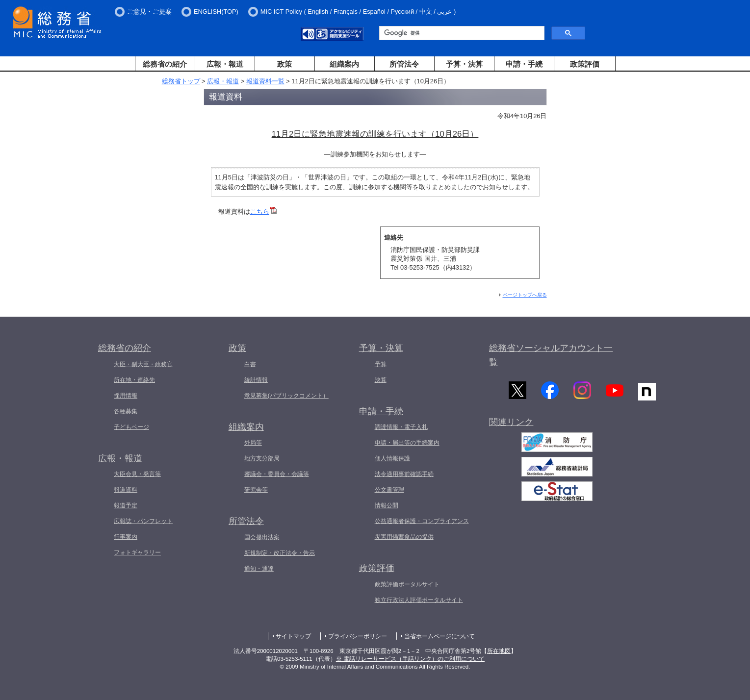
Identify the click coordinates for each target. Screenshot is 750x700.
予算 (381, 364)
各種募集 (126, 411)
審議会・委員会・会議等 (277, 474)
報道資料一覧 (265, 81)
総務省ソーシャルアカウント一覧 (551, 355)
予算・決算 (464, 64)
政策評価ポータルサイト (407, 584)
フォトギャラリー (137, 552)
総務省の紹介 (165, 64)
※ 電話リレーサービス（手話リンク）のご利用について (410, 659)
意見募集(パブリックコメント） (286, 396)
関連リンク (511, 424)
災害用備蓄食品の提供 (404, 537)
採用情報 (126, 396)
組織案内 (344, 64)
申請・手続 (524, 64)
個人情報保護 (392, 458)
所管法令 (404, 64)
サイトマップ (293, 636)
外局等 (253, 443)
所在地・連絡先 (134, 380)
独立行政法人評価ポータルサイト (419, 600)
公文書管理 (389, 490)
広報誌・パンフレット (143, 521)
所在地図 (499, 651)
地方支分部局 (262, 458)
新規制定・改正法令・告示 (280, 553)
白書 (250, 364)
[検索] (461, 33)
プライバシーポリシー (358, 636)
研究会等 (256, 490)
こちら (263, 212)
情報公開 (387, 505)
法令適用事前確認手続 (404, 474)
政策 (284, 64)
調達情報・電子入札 (401, 427)
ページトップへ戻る (525, 295)
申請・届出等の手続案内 (407, 443)
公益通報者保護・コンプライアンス (422, 521)
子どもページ (131, 427)
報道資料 (126, 490)
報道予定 (126, 505)
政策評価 (585, 64)
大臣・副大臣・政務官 (143, 364)
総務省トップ (181, 81)
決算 (381, 380)
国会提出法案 (262, 537)
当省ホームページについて (440, 636)
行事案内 (126, 537)
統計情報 (256, 380)
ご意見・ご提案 (149, 12)
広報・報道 (225, 64)
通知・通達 (259, 569)
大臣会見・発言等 (137, 474)
